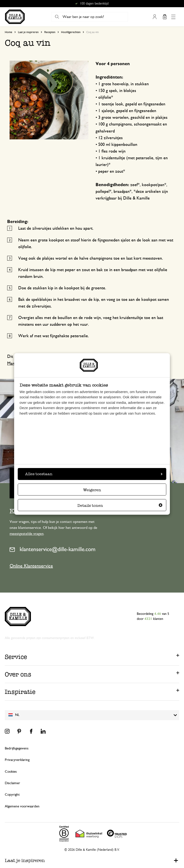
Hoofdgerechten (71, 32)
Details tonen (120, 505)
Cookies (11, 772)
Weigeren (92, 490)
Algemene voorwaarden (22, 806)
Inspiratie (20, 692)
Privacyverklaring (17, 760)
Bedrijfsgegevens (17, 748)
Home (9, 32)
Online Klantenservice (31, 566)
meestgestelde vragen (27, 534)
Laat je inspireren (28, 32)
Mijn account (155, 17)
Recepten (50, 32)
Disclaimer (12, 783)
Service (16, 657)
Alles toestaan (94, 474)
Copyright (12, 795)
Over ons (18, 674)
